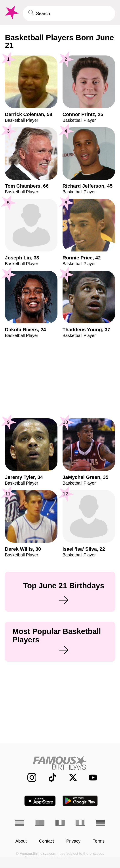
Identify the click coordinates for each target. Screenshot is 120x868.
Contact (47, 841)
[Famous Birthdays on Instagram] (29, 777)
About (21, 841)
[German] (101, 823)
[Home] (60, 763)
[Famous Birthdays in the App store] (40, 801)
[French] (60, 823)
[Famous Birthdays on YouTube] (91, 778)
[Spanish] (19, 823)
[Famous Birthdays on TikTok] (49, 777)
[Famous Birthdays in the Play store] (80, 801)
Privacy (73, 841)
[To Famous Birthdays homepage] (11, 13)
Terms (99, 841)
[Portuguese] (40, 823)
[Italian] (80, 823)
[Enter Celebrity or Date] (69, 13)
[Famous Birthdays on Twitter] (70, 777)
